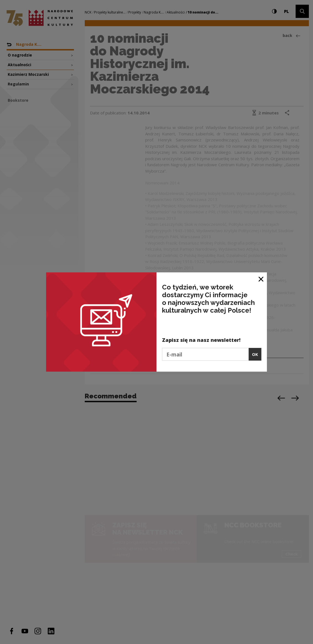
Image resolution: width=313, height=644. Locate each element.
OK (255, 354)
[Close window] (261, 279)
